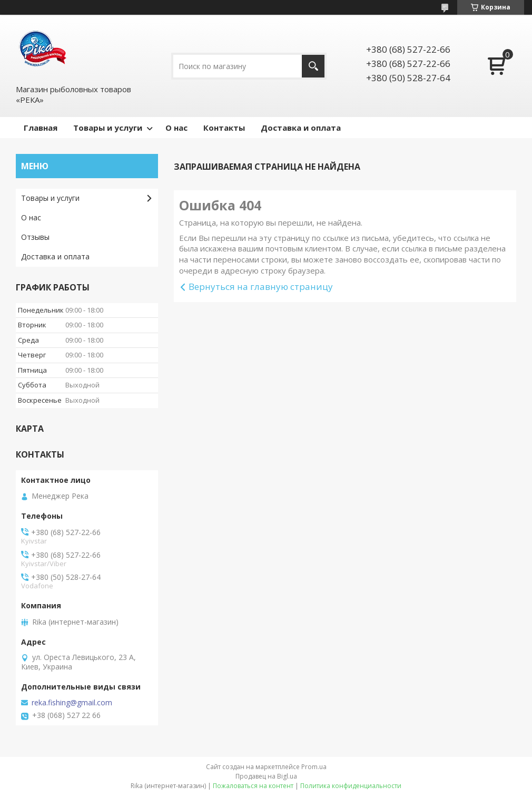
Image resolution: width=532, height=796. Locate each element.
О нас (176, 128)
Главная (41, 128)
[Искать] (313, 66)
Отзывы (35, 237)
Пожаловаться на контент (253, 786)
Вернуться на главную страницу (261, 287)
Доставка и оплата (301, 128)
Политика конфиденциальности (351, 786)
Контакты (224, 128)
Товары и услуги (108, 128)
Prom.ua (314, 767)
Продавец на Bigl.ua (266, 776)
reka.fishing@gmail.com (72, 703)
